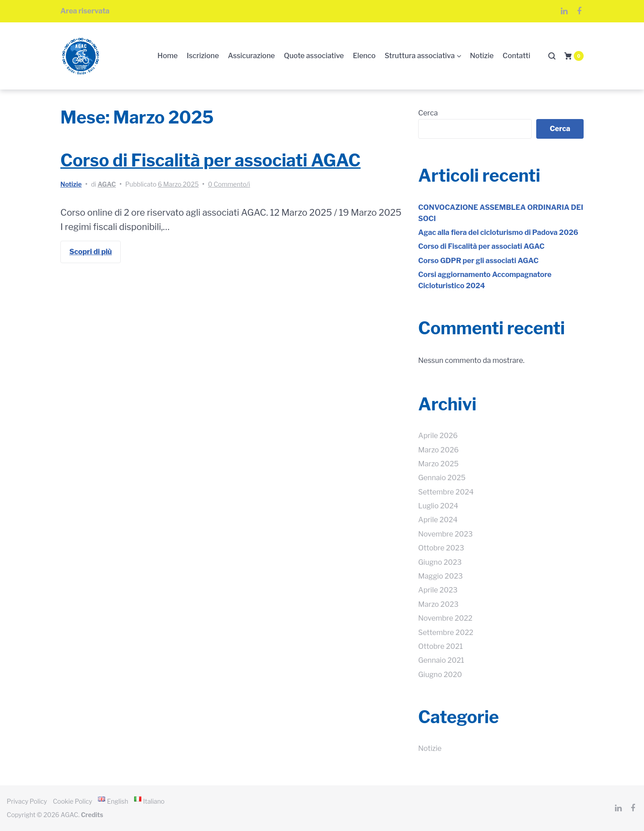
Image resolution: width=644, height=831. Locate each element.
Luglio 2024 (438, 506)
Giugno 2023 (440, 562)
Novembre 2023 (445, 534)
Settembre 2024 (446, 492)
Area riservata (85, 11)
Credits (92, 815)
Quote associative (314, 56)
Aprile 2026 (438, 436)
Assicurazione (252, 56)
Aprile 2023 (438, 590)
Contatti (517, 56)
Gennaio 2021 (441, 660)
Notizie (482, 56)
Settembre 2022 (446, 633)
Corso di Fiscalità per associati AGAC (210, 160)
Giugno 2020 (440, 675)
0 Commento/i (229, 184)
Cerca (428, 113)
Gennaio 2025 (442, 478)
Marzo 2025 (439, 464)
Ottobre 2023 (441, 548)
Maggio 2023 (441, 576)
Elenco (364, 56)
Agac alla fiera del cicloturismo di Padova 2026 (498, 232)
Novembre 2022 (445, 618)
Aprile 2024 (438, 520)
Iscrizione (203, 56)
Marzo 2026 (439, 450)
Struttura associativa (420, 56)
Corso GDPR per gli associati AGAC (478, 261)
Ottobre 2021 (441, 646)
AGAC (107, 184)
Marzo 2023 (438, 604)
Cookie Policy (72, 801)
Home (167, 56)
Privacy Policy (27, 801)
